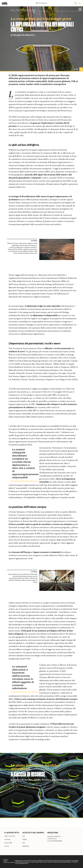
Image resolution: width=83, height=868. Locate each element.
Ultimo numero (10, 836)
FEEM (24, 840)
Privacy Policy (6, 860)
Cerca (7, 846)
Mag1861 (26, 846)
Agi (24, 843)
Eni (23, 836)
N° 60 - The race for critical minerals (23, 10)
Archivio (7, 840)
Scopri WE (8, 843)
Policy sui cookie (9, 862)
